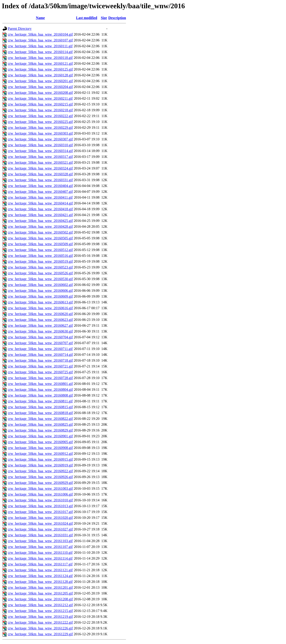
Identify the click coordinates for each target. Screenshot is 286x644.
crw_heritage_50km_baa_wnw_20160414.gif (40, 203)
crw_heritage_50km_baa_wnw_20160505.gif (40, 238)
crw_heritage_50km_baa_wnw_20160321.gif (40, 162)
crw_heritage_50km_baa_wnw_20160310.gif (40, 145)
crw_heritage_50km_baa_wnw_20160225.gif (40, 122)
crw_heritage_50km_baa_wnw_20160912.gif (40, 454)
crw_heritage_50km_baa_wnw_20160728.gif (40, 378)
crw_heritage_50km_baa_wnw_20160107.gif (40, 40)
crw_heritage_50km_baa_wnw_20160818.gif (40, 413)
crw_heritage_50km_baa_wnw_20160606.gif (40, 291)
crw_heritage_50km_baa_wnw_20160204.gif (40, 87)
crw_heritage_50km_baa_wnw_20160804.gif (40, 390)
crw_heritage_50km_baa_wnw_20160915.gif (40, 459)
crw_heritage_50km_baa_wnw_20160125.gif (40, 69)
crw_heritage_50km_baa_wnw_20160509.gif (40, 244)
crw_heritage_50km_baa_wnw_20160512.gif (40, 250)
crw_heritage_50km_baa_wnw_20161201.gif (40, 587)
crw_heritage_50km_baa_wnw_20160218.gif (40, 110)
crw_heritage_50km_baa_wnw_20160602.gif (40, 285)
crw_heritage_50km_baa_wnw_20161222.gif (40, 622)
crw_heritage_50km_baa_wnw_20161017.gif (40, 512)
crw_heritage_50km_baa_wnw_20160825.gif (40, 424)
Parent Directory (20, 29)
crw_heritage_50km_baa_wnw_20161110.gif (40, 553)
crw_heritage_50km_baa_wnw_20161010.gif (40, 500)
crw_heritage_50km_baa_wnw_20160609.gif (40, 296)
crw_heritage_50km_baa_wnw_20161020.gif (40, 518)
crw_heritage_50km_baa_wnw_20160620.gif (40, 314)
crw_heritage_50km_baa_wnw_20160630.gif (40, 331)
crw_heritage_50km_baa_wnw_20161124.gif (40, 576)
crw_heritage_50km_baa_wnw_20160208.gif (40, 93)
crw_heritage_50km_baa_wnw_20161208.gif (40, 599)
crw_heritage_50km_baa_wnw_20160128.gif (40, 75)
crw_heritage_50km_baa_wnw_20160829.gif (40, 430)
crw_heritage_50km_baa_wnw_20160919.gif (40, 465)
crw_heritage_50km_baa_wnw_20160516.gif (40, 256)
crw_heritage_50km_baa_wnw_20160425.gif (40, 221)
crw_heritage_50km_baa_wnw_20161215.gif (40, 611)
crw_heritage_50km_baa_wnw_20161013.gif (40, 506)
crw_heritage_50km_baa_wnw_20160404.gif (40, 186)
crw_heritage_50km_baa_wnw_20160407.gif (40, 192)
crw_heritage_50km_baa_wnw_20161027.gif (40, 529)
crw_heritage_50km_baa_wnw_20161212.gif (40, 605)
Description (117, 18)
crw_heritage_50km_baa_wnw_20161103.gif (40, 541)
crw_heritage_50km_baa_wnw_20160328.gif (40, 174)
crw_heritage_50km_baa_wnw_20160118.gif (40, 58)
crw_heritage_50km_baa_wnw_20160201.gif (40, 81)
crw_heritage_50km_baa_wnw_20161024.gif (40, 523)
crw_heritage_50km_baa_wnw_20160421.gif (40, 215)
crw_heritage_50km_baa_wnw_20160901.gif (40, 436)
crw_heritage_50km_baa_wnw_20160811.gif (40, 401)
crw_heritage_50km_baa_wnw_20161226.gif (40, 628)
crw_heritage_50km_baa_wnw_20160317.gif (40, 157)
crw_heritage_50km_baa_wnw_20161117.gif (40, 564)
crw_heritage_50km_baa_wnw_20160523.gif (40, 267)
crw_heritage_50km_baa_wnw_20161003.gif (40, 488)
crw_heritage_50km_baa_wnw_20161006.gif (40, 494)
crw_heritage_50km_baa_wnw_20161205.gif (40, 593)
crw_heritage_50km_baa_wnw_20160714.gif (40, 355)
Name (40, 18)
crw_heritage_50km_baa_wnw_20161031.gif (40, 535)
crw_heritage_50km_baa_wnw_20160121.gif (40, 63)
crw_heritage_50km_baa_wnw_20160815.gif (40, 407)
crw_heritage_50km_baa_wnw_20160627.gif (40, 325)
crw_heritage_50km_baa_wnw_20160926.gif (40, 477)
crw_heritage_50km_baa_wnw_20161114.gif (40, 558)
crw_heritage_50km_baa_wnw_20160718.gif (40, 360)
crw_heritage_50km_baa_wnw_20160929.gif (40, 483)
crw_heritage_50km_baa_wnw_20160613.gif (40, 302)
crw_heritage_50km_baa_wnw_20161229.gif (40, 634)
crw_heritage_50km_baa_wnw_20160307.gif (40, 139)
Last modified (87, 18)
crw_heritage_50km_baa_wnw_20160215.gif (40, 104)
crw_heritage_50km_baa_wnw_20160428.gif (40, 226)
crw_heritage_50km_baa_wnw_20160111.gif (40, 46)
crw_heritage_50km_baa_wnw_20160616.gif (40, 308)
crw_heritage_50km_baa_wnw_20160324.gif (40, 168)
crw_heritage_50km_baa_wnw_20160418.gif (40, 209)
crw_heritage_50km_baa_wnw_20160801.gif (40, 384)
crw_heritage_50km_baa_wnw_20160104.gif (40, 34)
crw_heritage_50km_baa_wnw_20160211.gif (40, 98)
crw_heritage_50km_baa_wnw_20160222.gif (40, 116)
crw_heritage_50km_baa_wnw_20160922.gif (40, 471)
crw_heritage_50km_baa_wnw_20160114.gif (40, 52)
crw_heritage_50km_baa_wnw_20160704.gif (40, 337)
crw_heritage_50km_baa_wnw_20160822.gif (40, 419)
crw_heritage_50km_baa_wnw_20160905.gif (40, 442)
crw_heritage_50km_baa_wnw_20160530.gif (40, 279)
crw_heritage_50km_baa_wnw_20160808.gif (40, 395)
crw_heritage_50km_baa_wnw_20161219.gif (40, 617)
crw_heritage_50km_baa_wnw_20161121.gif (40, 570)
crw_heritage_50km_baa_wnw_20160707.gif (40, 343)
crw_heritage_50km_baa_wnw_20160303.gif (40, 133)
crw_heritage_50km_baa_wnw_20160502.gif (40, 232)
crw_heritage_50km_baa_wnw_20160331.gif (40, 180)
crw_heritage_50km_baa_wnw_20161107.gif (40, 547)
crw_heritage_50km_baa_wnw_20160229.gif (40, 128)
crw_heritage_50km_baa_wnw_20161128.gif (40, 582)
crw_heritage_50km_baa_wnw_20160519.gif (40, 261)
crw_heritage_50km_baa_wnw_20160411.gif (40, 197)
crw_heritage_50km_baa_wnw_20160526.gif (40, 273)
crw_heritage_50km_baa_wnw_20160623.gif (40, 320)
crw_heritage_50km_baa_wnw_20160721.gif (40, 366)
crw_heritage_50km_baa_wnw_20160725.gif (40, 372)
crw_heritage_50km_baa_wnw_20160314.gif (40, 151)
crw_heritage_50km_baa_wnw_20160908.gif (40, 448)
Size (104, 18)
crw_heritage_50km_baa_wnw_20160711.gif (40, 349)
